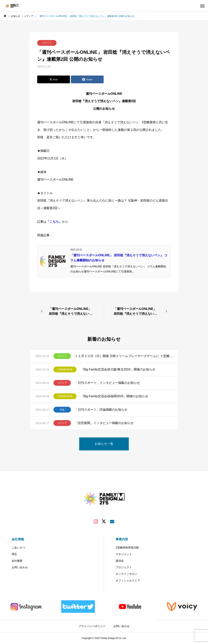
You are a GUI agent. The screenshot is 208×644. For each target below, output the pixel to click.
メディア (47, 43)
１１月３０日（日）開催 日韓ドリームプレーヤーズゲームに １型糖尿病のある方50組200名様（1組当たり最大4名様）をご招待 (124, 356)
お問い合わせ (20, 567)
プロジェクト (124, 567)
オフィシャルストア (128, 581)
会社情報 (18, 539)
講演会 (120, 561)
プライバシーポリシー (92, 626)
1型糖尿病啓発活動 (127, 548)
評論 (62, 410)
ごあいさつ (18, 548)
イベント (62, 356)
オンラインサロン (126, 574)
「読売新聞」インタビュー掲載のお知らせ (104, 423)
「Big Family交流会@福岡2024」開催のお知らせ (114, 396)
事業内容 (122, 539)
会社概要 (17, 561)
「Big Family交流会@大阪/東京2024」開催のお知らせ (118, 369)
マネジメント (124, 554)
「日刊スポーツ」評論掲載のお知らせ (101, 410)
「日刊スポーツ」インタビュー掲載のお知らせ (107, 383)
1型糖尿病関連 (65, 369)
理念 (14, 554)
